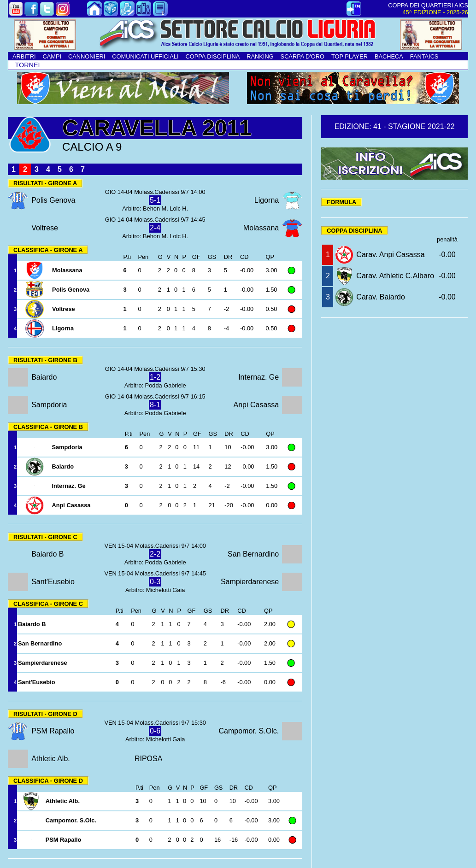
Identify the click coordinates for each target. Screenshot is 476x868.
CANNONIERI (87, 56)
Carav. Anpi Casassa (390, 255)
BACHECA (389, 56)
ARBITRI (24, 56)
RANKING (260, 56)
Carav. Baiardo (381, 297)
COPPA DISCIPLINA (212, 56)
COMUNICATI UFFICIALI (145, 56)
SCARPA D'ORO (303, 56)
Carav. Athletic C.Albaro (395, 276)
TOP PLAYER (350, 56)
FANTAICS (424, 56)
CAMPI (52, 56)
